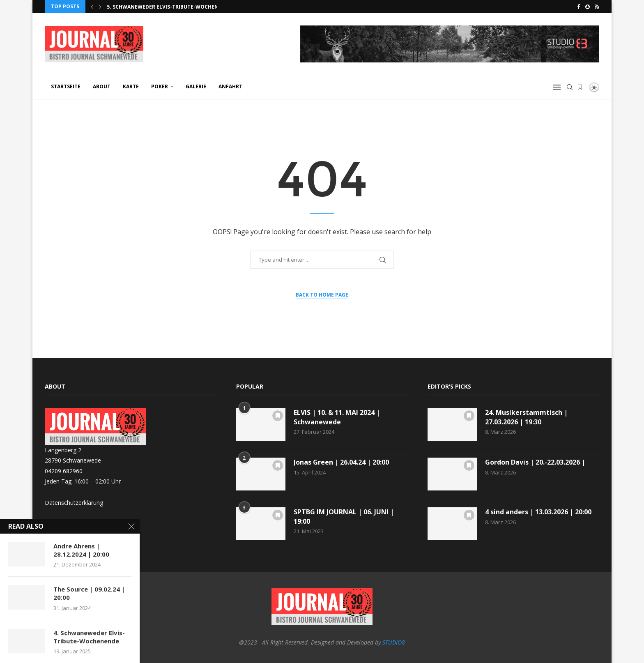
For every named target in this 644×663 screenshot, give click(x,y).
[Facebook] (578, 7)
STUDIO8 (394, 642)
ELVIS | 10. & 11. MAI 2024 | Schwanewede (337, 417)
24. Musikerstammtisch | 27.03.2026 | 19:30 (526, 417)
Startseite (66, 86)
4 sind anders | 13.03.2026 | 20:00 (538, 512)
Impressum (60, 521)
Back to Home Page (322, 295)
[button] (92, 7)
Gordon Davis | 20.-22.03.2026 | (535, 462)
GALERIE (196, 86)
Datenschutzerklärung (74, 503)
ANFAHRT (230, 86)
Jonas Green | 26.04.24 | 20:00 (341, 462)
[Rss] (597, 7)
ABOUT (102, 86)
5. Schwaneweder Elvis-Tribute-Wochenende (169, 7)
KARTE (131, 86)
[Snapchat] (588, 7)
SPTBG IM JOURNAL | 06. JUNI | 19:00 (344, 516)
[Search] (570, 87)
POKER (160, 86)
